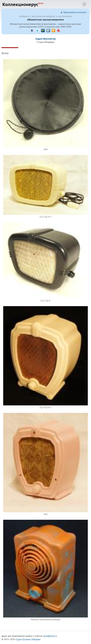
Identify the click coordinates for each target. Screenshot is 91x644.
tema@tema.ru (50, 636)
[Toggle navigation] (84, 4)
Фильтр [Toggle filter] (5, 53)
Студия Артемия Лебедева (28, 639)
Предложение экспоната (75, 12)
